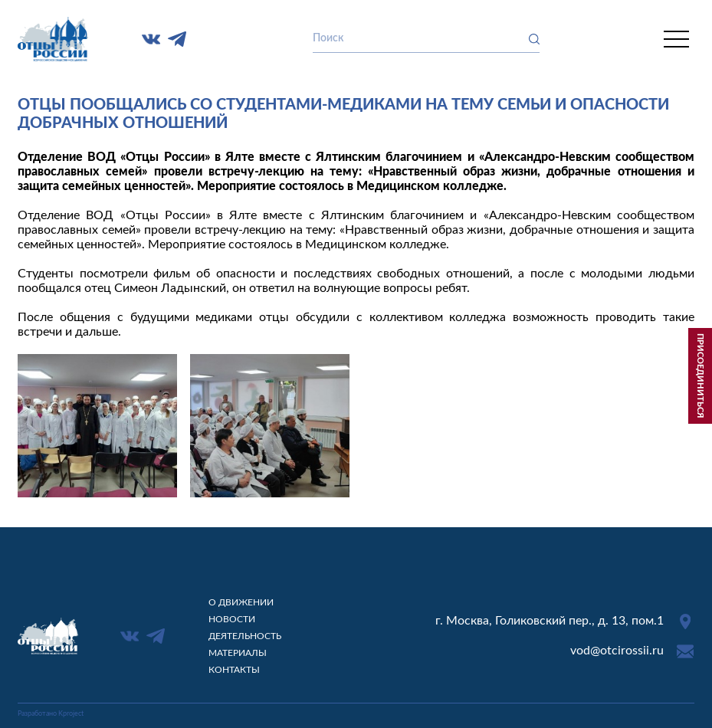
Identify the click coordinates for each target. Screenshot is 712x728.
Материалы (238, 653)
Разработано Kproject (51, 714)
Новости (232, 619)
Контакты (234, 670)
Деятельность (245, 636)
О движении (241, 602)
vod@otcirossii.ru (617, 651)
